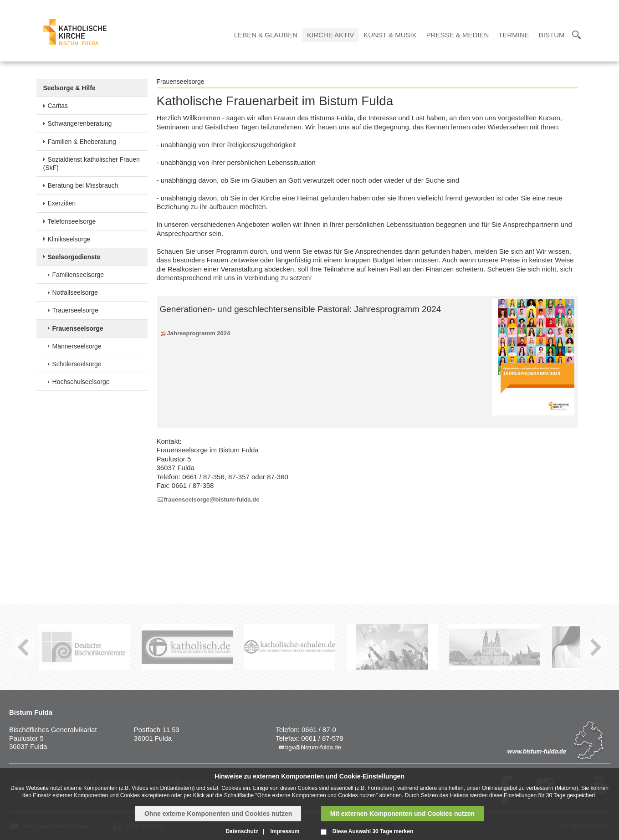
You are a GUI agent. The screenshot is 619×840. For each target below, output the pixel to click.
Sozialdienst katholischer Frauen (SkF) (92, 164)
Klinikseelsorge (69, 239)
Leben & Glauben (266, 35)
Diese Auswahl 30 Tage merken (373, 831)
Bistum (552, 35)
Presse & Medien (458, 35)
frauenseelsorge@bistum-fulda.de (212, 499)
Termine (514, 35)
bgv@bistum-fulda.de (313, 747)
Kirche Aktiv (330, 35)
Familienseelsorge (78, 275)
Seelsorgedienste (74, 257)
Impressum (285, 831)
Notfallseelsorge (75, 292)
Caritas (58, 106)
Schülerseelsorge (77, 364)
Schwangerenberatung (80, 123)
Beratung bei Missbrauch (83, 185)
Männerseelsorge (77, 346)
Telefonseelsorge (72, 221)
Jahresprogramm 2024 (199, 333)
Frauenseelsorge (78, 328)
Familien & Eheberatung (82, 142)
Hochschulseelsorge (81, 382)
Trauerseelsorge (75, 310)
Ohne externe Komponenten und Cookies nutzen (218, 814)
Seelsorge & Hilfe (69, 88)
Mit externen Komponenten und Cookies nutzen (402, 814)
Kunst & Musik (390, 35)
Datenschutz (242, 831)
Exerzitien (62, 203)
